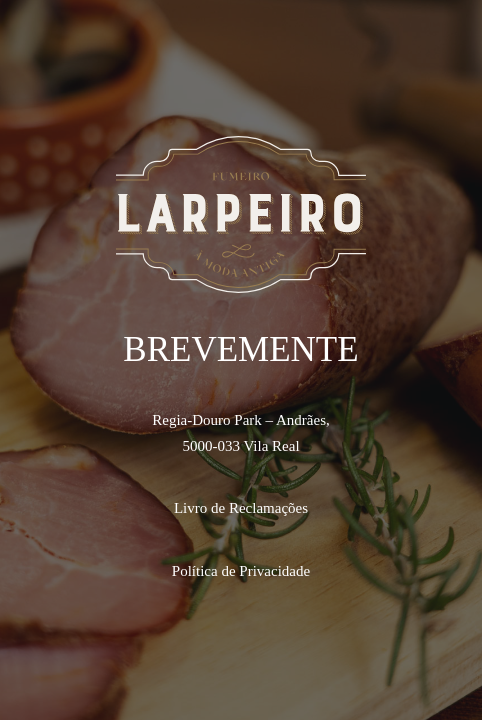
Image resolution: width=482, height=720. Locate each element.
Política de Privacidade (241, 571)
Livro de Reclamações (241, 508)
